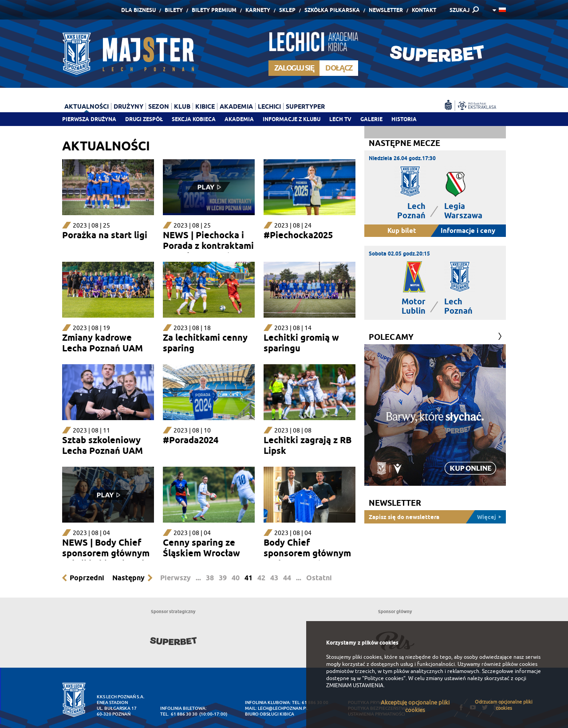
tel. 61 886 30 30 (179, 714)
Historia (404, 119)
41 (248, 578)
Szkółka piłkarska (332, 10)
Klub (182, 106)
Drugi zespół (144, 119)
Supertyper (305, 106)
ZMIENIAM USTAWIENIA (355, 685)
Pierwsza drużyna (89, 119)
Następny (128, 578)
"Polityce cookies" (384, 678)
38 (210, 578)
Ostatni (319, 578)
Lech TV (340, 119)
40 (236, 578)
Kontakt (424, 10)
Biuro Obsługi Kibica (270, 714)
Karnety (258, 10)
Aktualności (87, 106)
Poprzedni (87, 578)
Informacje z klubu (292, 119)
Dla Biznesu (138, 10)
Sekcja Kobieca (194, 119)
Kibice (205, 106)
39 (223, 578)
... (198, 578)
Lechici (269, 106)
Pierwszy (176, 578)
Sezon (159, 106)
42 (261, 578)
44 (287, 578)
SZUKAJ (460, 10)
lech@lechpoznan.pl (283, 708)
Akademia (239, 119)
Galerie (371, 119)
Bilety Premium (214, 10)
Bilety (174, 10)
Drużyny (128, 106)
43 (274, 578)
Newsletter (386, 10)
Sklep (287, 10)
